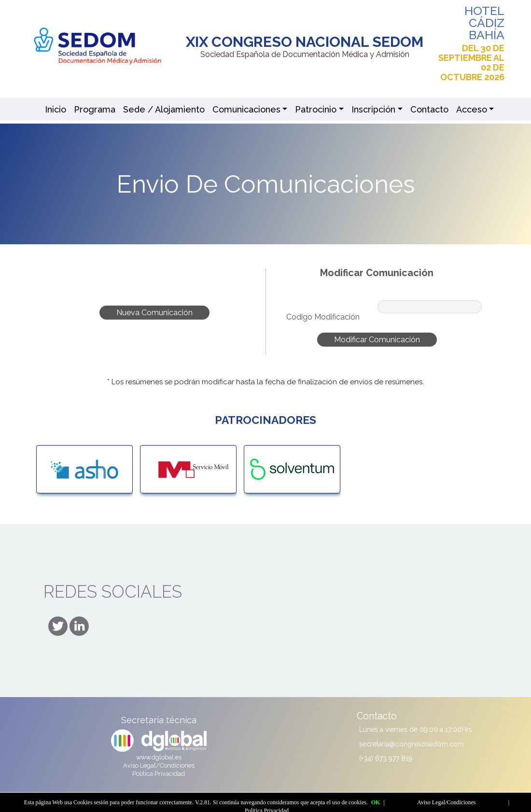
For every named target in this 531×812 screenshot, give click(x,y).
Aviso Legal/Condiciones (159, 765)
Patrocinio (316, 109)
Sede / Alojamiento (164, 109)
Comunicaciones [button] (246, 109)
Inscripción (373, 109)
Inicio (56, 109)
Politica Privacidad (159, 774)
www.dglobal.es (159, 757)
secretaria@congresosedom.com (412, 744)
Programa (95, 109)
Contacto (429, 109)
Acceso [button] (472, 109)
